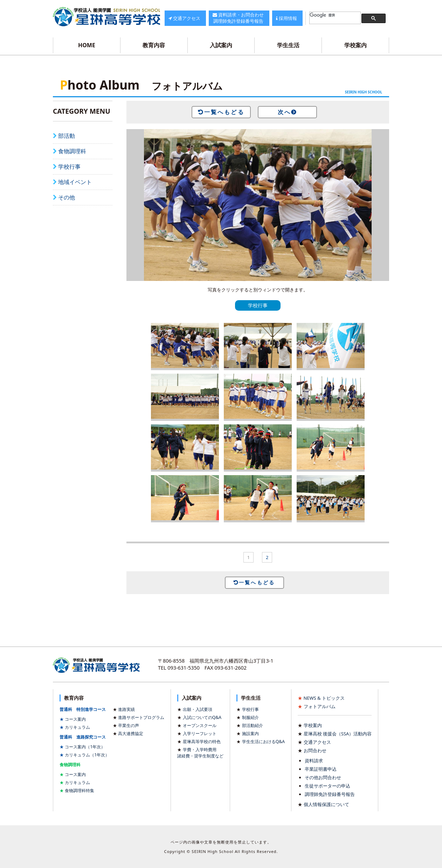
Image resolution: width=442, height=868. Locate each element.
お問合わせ (315, 750)
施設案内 (250, 733)
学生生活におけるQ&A (263, 742)
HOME (87, 45)
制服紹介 (250, 717)
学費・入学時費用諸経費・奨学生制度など (200, 753)
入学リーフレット (200, 733)
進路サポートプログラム (141, 717)
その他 (67, 197)
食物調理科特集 (80, 791)
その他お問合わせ (323, 777)
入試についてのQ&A (202, 717)
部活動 (67, 136)
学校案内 (355, 45)
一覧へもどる (224, 112)
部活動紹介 (253, 725)
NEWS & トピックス (324, 698)
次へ (284, 112)
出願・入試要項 (198, 709)
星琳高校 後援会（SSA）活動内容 (338, 734)
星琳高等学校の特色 (202, 742)
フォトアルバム (320, 706)
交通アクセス (317, 742)
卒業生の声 (129, 725)
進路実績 (126, 709)
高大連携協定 (131, 733)
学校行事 (69, 167)
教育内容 (154, 45)
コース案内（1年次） (85, 747)
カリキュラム (77, 727)
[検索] (335, 15)
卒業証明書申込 (321, 769)
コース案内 (75, 719)
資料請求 (314, 761)
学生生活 (288, 45)
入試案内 (221, 45)
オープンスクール (200, 725)
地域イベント (75, 182)
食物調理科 (72, 151)
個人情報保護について (326, 804)
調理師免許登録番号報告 (330, 794)
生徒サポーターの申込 (327, 786)
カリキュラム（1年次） (87, 755)
